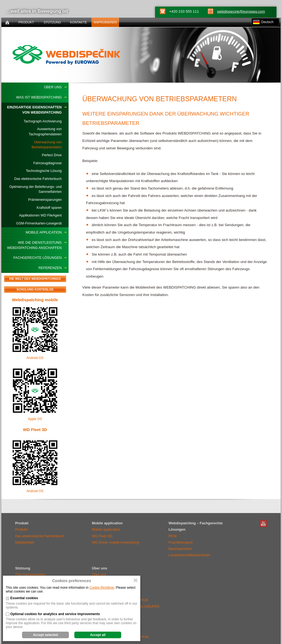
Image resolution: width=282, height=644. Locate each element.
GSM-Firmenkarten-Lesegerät (39, 223)
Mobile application (44, 232)
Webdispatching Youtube (263, 524)
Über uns (53, 87)
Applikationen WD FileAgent (40, 215)
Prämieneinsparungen (45, 200)
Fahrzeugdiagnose (48, 163)
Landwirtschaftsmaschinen (189, 555)
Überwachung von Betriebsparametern (47, 145)
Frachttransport (181, 542)
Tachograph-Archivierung (43, 121)
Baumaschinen (180, 549)
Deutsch (267, 22)
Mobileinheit (25, 542)
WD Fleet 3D (35, 430)
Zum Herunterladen (30, 575)
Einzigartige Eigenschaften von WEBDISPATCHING (34, 110)
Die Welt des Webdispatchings (35, 279)
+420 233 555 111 (184, 11)
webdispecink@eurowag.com (241, 11)
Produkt (21, 529)
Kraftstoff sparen (49, 208)
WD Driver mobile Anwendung (116, 542)
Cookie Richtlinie (102, 588)
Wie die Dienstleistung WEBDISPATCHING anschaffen (34, 245)
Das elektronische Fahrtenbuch (38, 179)
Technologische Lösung (44, 171)
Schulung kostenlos (35, 289)
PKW (173, 536)
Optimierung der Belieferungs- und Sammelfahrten (36, 189)
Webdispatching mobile (35, 300)
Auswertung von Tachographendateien (45, 132)
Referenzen (50, 268)
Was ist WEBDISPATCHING (39, 97)
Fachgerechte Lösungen (37, 258)
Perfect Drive (52, 155)
